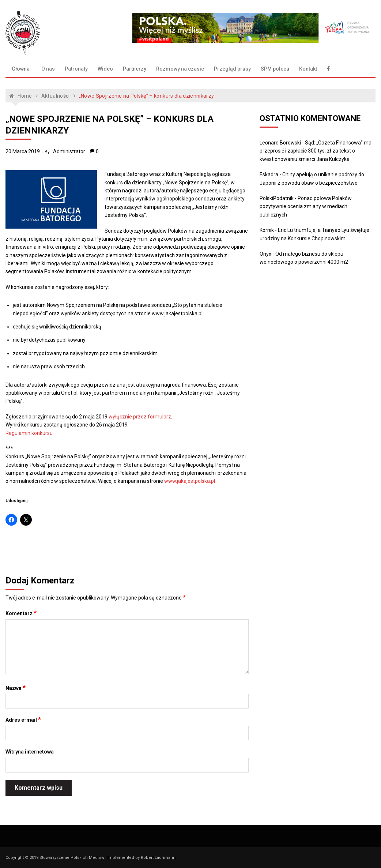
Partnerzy (135, 69)
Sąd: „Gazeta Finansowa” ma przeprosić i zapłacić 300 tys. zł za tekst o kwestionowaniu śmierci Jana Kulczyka (316, 151)
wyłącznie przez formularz (140, 417)
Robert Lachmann (158, 858)
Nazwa (16, 688)
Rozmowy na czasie (180, 69)
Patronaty (76, 69)
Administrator (69, 151)
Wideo (105, 69)
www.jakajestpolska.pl (190, 481)
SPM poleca (275, 69)
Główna (21, 69)
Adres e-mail (23, 719)
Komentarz (21, 613)
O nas (48, 69)
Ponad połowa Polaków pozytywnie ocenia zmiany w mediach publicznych (306, 206)
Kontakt (308, 69)
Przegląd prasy (232, 69)
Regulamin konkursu (29, 433)
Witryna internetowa (30, 752)
